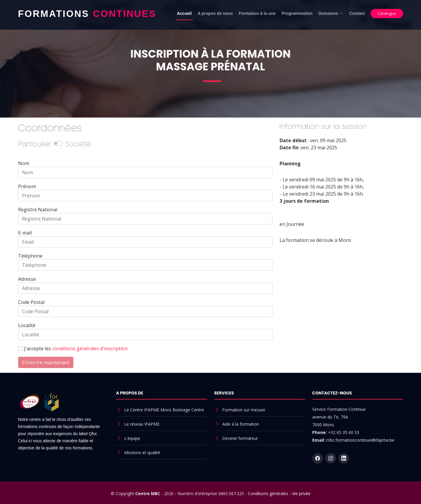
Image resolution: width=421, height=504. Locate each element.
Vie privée (301, 493)
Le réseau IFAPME (142, 424)
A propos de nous (215, 13)
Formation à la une (257, 13)
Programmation (297, 13)
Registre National (38, 210)
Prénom (27, 186)
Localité (27, 325)
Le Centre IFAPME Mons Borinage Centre (164, 410)
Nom (24, 163)
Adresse (27, 279)
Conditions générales (268, 493)
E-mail (25, 233)
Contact (357, 13)
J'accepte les (76, 348)
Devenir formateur (240, 438)
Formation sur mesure (244, 410)
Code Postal (31, 302)
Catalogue (387, 13)
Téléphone (30, 256)
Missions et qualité (142, 453)
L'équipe (132, 438)
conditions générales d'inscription (90, 348)
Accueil (184, 13)
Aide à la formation (241, 424)
